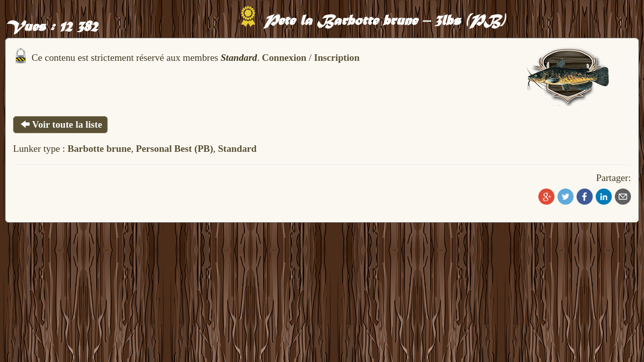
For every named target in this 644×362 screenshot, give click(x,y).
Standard (237, 149)
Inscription (337, 58)
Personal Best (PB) (174, 149)
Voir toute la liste (60, 124)
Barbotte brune (99, 149)
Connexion (285, 58)
